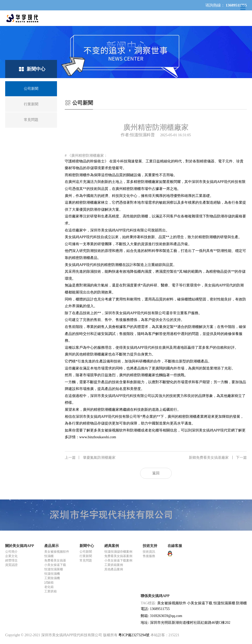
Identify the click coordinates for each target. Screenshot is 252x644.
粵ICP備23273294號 (134, 635)
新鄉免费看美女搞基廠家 (218, 458)
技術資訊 (149, 552)
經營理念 (11, 560)
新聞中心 (87, 546)
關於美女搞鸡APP (20, 546)
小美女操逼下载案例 (118, 560)
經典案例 (112, 546)
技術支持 (150, 546)
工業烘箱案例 (114, 565)
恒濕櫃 (49, 556)
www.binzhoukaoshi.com (98, 437)
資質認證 (11, 565)
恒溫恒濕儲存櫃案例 (118, 552)
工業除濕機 (52, 578)
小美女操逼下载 (55, 565)
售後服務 (149, 556)
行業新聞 (86, 556)
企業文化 (11, 556)
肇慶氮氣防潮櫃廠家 (90, 458)
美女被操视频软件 (57, 552)
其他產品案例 (114, 569)
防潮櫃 (241, 603)
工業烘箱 (51, 591)
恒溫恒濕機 (52, 574)
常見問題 (86, 560)
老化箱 (49, 587)
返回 (156, 473)
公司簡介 (11, 552)
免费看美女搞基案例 (118, 556)
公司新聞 (86, 552)
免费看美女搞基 (55, 560)
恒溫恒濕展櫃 (54, 569)
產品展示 (52, 546)
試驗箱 (49, 583)
